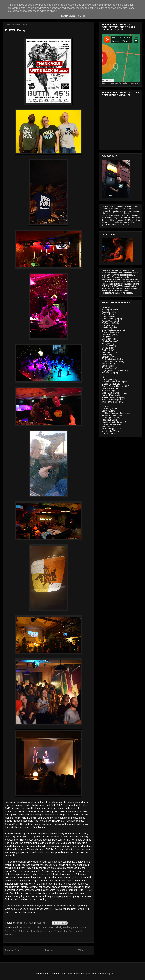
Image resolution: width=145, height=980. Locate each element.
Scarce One (11, 931)
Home (49, 950)
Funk (45, 927)
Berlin (16, 927)
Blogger (109, 974)
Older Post (85, 950)
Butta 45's (25, 927)
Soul (50, 931)
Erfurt (39, 927)
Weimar (9, 935)
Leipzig (58, 927)
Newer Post (12, 950)
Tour (66, 931)
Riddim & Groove (25, 923)
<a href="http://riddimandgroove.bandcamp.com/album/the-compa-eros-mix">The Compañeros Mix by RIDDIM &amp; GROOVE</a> (121, 123)
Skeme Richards (38, 931)
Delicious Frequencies (110, 83)
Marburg (68, 927)
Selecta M (24, 931)
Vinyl (72, 931)
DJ (33, 927)
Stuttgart (58, 931)
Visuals (79, 931)
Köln (51, 927)
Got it (82, 16)
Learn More (68, 16)
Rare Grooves (80, 927)
